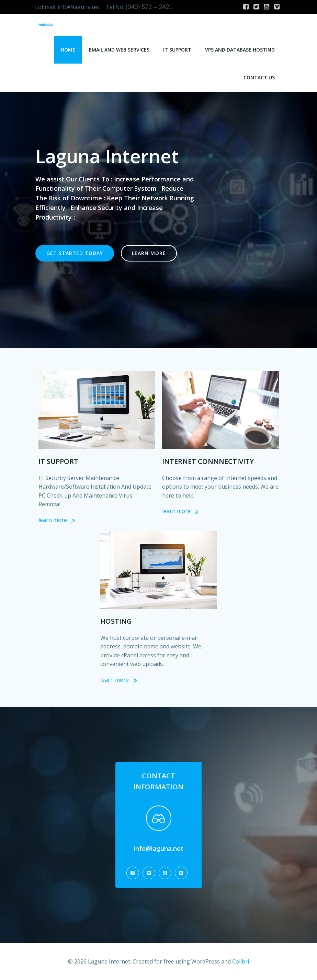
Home (69, 48)
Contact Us (260, 76)
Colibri (241, 961)
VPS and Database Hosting (241, 48)
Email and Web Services (120, 48)
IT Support (178, 48)
